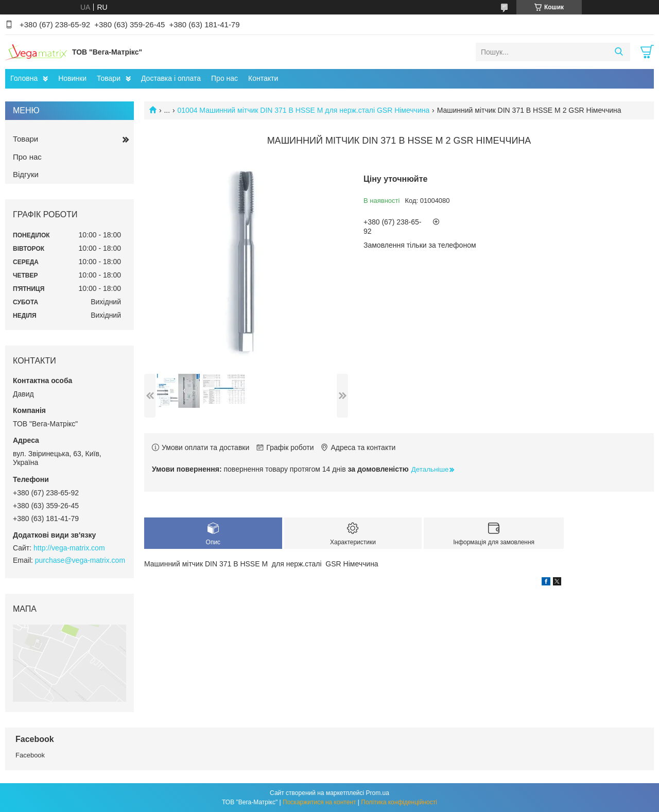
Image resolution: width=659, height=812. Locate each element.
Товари (109, 78)
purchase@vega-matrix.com (80, 560)
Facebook (30, 755)
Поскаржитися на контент (319, 802)
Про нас (224, 78)
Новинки (72, 78)
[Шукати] (619, 52)
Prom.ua (378, 793)
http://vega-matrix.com (69, 548)
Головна (24, 78)
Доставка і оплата (171, 78)
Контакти (263, 78)
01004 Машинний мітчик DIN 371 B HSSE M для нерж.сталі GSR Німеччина (304, 110)
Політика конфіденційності (399, 802)
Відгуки (26, 174)
